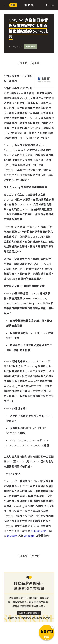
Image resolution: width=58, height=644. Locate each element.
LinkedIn (29, 536)
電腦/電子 (30, 46)
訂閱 (13, 5)
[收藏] (23, 63)
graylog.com (39, 531)
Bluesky (12, 536)
